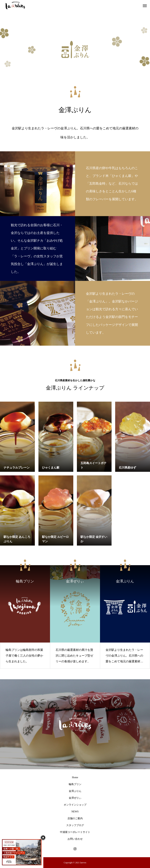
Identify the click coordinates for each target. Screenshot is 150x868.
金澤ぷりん (75, 791)
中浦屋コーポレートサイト (75, 832)
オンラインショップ (75, 805)
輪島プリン (75, 784)
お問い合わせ (75, 839)
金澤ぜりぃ (75, 798)
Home (75, 777)
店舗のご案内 (75, 818)
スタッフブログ (75, 825)
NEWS (75, 812)
